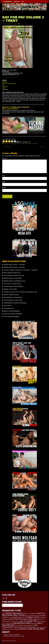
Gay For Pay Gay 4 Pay (14, 144)
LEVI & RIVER (8, 306)
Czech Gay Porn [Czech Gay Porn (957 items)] (16, 619)
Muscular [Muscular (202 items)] (17, 625)
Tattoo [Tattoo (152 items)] (45, 627)
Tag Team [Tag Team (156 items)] (41, 627)
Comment (5, 158)
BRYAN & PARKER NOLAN (11, 295)
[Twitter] (4, 598)
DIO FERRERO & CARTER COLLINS (14, 276)
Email (4, 182)
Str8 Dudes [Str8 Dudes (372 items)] (32, 627)
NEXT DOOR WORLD (10, 109)
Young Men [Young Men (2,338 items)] (39, 629)
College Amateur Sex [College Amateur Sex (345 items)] (19, 617)
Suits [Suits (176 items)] (37, 627)
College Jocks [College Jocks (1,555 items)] (32, 617)
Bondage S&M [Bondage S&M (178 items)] (38, 616)
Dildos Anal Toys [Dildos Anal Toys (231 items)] (7, 621)
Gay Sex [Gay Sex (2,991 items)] (32, 621)
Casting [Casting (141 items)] (10, 618)
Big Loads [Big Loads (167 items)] (27, 616)
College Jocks (6, 144)
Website (4, 188)
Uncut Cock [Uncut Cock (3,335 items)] (26, 629)
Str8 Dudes (35, 144)
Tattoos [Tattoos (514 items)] (5, 629)
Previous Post (8, 147)
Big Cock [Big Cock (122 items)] (29, 614)
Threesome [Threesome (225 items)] (11, 629)
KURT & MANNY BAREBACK (12, 317)
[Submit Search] (4, 605)
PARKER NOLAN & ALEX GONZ (13, 278)
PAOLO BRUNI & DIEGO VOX (12, 273)
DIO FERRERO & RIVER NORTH (13, 297)
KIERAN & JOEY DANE (10, 289)
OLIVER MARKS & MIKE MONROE (13, 286)
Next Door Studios (13, 24)
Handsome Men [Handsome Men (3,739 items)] (22, 623)
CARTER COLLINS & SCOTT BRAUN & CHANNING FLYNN (20, 292)
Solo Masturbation (29, 144)
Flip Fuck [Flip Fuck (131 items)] (17, 621)
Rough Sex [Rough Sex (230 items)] (30, 625)
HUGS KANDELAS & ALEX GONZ (13, 300)
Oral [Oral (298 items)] (21, 625)
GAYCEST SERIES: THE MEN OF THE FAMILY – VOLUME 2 (21, 270)
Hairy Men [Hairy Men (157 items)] (40, 621)
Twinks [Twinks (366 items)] (17, 629)
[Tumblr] (6, 598)
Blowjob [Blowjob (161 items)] (32, 616)
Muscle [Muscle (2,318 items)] (11, 625)
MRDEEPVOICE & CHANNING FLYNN (14, 281)
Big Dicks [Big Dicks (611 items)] (41, 613)
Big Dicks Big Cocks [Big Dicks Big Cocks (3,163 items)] (13, 615)
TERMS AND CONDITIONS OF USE (14, 636)
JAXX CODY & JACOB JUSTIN (12, 284)
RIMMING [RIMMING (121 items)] (25, 625)
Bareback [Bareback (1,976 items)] (18, 613)
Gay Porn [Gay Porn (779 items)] (23, 621)
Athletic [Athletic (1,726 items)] (9, 613)
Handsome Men (22, 144)
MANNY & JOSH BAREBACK (12, 311)
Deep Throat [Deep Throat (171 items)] (41, 619)
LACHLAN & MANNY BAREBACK (13, 314)
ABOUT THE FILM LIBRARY (12, 635)
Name (4, 176)
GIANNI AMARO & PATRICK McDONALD (15, 303)
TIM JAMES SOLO (9, 308)
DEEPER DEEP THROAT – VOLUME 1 (14, 267)
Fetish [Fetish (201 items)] (13, 621)
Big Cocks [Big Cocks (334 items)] (34, 613)
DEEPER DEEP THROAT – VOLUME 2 (14, 265)
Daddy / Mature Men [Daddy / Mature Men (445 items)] (30, 619)
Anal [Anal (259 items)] (3, 614)
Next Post (42, 147)
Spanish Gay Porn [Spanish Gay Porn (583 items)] (21, 627)
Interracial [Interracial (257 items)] (34, 624)
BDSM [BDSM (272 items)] (25, 613)
